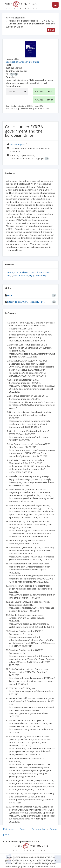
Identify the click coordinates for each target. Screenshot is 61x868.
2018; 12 (48, 21)
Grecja (9, 275)
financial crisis (44, 272)
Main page (8, 829)
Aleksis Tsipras (21, 275)
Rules (23, 829)
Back (51, 30)
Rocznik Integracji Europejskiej (24, 21)
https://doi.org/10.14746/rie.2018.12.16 (26, 302)
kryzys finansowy (38, 275)
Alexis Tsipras (29, 272)
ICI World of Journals (16, 18)
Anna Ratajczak (18, 144)
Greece (10, 272)
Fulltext (11, 295)
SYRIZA (18, 272)
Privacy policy (39, 829)
